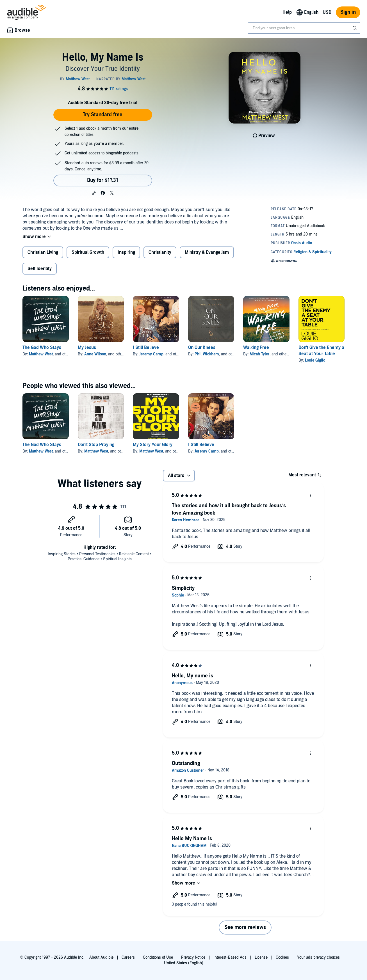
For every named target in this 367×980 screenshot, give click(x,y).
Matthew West (41, 354)
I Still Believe (146, 348)
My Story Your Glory (153, 445)
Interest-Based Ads (230, 957)
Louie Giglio (315, 360)
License (261, 957)
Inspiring (126, 252)
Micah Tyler (260, 354)
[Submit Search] (355, 28)
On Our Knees (202, 348)
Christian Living (43, 252)
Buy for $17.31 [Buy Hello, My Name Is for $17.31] (103, 180)
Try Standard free (103, 115)
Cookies (282, 957)
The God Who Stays (42, 348)
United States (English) (184, 963)
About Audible (101, 957)
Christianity (160, 252)
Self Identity (40, 269)
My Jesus (87, 348)
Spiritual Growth (88, 252)
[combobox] (304, 28)
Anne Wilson (95, 354)
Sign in (348, 12)
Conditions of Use (158, 957)
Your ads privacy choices (318, 957)
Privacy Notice (193, 957)
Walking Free (256, 348)
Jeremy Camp (151, 354)
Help (287, 12)
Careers (128, 957)
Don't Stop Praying (96, 445)
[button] (94, 193)
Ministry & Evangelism (207, 252)
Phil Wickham (207, 354)
